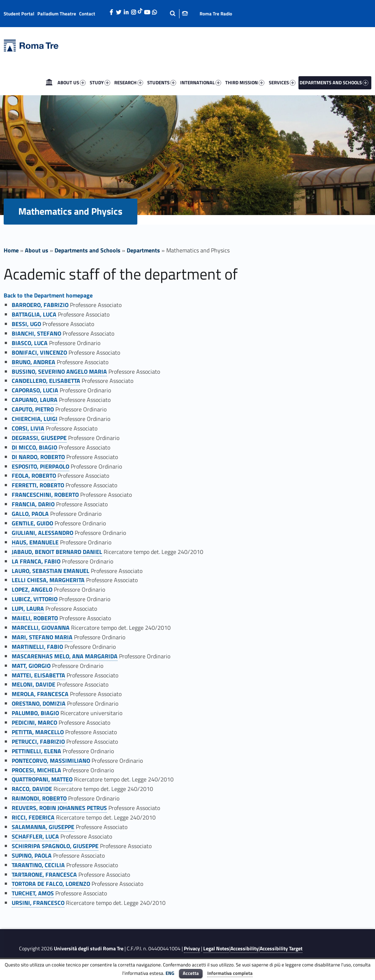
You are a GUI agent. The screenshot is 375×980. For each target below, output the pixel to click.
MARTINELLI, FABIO (37, 647)
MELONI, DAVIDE (34, 684)
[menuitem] (49, 82)
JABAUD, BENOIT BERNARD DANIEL (57, 552)
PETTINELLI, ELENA (36, 751)
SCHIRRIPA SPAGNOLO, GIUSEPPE (55, 846)
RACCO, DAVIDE (32, 789)
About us (37, 250)
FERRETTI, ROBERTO (38, 485)
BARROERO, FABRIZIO (40, 305)
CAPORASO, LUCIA (35, 390)
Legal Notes (216, 948)
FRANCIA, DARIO (33, 504)
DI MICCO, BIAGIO (34, 447)
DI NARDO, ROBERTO (38, 457)
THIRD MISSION (245, 82)
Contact (87, 14)
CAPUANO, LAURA (35, 400)
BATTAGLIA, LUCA (34, 314)
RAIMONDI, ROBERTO (39, 798)
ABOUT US (72, 82)
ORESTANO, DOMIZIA (39, 703)
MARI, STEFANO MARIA (42, 637)
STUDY (100, 82)
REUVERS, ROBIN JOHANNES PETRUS (59, 808)
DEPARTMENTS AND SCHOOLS (334, 82)
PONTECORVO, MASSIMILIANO (51, 761)
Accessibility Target (281, 948)
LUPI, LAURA (28, 609)
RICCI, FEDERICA (33, 817)
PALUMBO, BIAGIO (35, 713)
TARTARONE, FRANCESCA (44, 874)
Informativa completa (230, 973)
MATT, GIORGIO (31, 666)
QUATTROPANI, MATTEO (42, 779)
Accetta (191, 973)
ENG (170, 973)
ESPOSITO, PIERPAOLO (40, 466)
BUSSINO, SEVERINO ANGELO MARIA (59, 371)
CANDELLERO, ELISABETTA (46, 381)
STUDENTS (162, 82)
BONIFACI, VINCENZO (39, 352)
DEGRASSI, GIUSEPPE (39, 438)
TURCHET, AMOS (33, 893)
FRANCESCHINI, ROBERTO (45, 495)
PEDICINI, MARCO (34, 722)
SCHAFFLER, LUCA (35, 836)
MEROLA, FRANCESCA (40, 694)
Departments (143, 250)
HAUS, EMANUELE (35, 542)
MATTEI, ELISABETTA (38, 675)
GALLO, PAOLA (30, 514)
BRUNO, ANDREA (34, 362)
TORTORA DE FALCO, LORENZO (51, 884)
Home (49, 82)
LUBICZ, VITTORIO (35, 599)
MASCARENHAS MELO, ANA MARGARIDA (65, 656)
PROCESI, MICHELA (36, 770)
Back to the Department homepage (48, 295)
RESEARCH (129, 82)
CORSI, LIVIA (28, 428)
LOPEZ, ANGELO (32, 589)
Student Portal (19, 14)
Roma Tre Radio (216, 14)
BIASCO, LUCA (30, 343)
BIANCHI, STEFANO (36, 333)
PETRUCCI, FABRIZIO (38, 742)
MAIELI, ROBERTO (35, 618)
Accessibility (244, 948)
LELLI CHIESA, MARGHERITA (48, 580)
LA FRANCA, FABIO (36, 561)
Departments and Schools (88, 250)
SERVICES (282, 82)
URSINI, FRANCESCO (38, 903)
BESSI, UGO (26, 324)
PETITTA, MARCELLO (38, 732)
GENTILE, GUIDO (32, 523)
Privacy (192, 948)
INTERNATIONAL (201, 82)
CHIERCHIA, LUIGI (35, 419)
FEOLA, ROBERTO (34, 476)
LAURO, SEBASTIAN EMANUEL (51, 571)
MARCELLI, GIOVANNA (41, 628)
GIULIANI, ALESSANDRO (42, 533)
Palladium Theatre (57, 14)
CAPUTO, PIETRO (33, 409)
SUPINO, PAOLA (32, 855)
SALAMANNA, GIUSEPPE (43, 827)
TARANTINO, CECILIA (38, 865)
